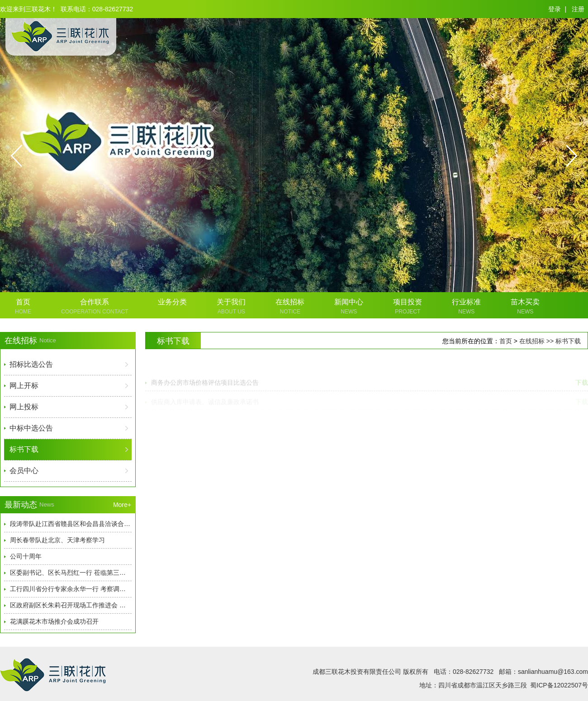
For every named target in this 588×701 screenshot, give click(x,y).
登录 (555, 9)
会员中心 (24, 471)
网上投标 (24, 407)
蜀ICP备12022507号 (559, 685)
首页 (506, 341)
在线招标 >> (537, 341)
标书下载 (24, 449)
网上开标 (24, 386)
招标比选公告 (31, 364)
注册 (578, 9)
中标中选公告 (31, 428)
